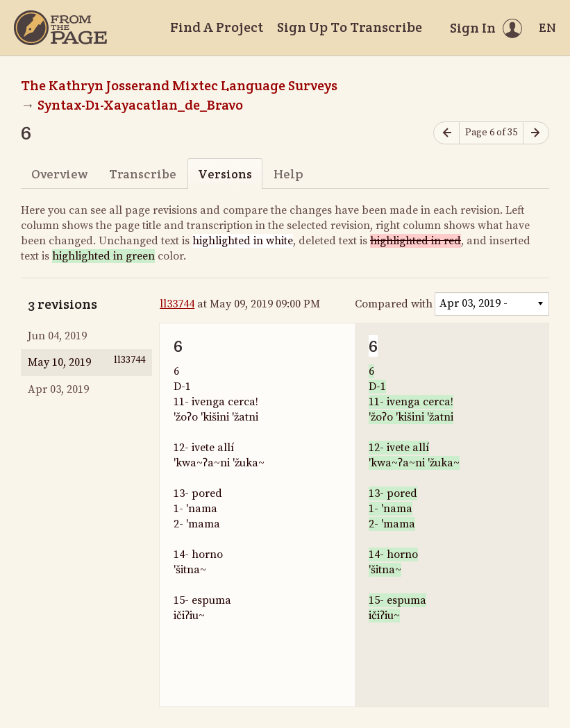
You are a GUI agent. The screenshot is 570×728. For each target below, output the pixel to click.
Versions (225, 174)
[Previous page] (446, 133)
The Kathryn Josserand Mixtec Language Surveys (179, 85)
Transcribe (143, 174)
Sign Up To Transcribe (350, 27)
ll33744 (177, 304)
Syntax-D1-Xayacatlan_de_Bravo (140, 105)
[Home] (60, 28)
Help (288, 174)
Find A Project (217, 27)
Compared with (394, 304)
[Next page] (536, 133)
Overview (59, 174)
